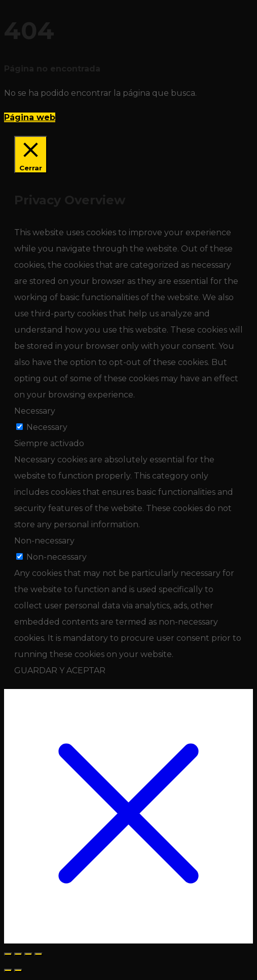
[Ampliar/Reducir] (8, 954)
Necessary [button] (35, 411)
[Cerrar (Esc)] (39, 954)
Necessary (47, 427)
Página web (30, 117)
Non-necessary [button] (44, 541)
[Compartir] (28, 954)
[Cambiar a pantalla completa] (18, 954)
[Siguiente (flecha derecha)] (18, 970)
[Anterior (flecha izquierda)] (8, 970)
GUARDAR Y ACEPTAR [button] (60, 670)
